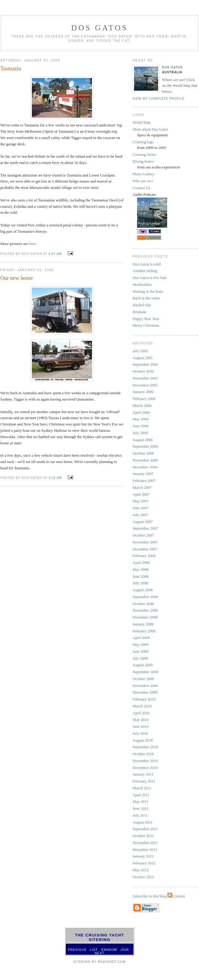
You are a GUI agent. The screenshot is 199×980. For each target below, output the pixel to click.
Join (125, 950)
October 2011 (143, 836)
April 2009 (141, 638)
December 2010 (145, 768)
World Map (141, 122)
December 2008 (145, 617)
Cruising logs (143, 142)
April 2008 (141, 563)
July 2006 (140, 433)
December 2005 (145, 385)
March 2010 (142, 706)
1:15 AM (55, 478)
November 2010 (145, 761)
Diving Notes (143, 161)
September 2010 (145, 747)
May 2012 (141, 870)
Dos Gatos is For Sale (150, 278)
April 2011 (141, 795)
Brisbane (139, 312)
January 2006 (143, 392)
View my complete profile (159, 99)
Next (99, 953)
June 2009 (141, 651)
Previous (77, 950)
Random (109, 950)
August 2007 (143, 522)
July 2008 (140, 583)
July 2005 (140, 351)
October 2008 (143, 604)
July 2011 (140, 815)
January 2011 (143, 774)
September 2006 (145, 446)
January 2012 (143, 856)
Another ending (145, 271)
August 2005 (143, 358)
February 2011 (144, 781)
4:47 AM (55, 254)
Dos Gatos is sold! (147, 264)
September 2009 (145, 672)
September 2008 (145, 597)
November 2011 (145, 843)
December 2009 (145, 692)
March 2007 (142, 487)
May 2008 (141, 569)
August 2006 (143, 440)
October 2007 (143, 535)
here (32, 244)
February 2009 (144, 631)
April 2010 (141, 713)
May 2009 (141, 644)
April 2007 (141, 494)
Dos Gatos (172, 67)
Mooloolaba (142, 284)
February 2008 (144, 556)
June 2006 (141, 426)
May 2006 (141, 419)
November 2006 (145, 460)
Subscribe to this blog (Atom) (159, 896)
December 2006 (145, 467)
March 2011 (142, 788)
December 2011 (145, 850)
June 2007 (141, 508)
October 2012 (143, 877)
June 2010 (141, 726)
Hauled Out (142, 305)
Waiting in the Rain (148, 291)
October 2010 (143, 754)
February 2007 (144, 481)
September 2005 (145, 364)
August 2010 (143, 740)
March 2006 (142, 405)
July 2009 (140, 658)
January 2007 (143, 474)
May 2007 (141, 501)
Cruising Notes (144, 154)
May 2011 (141, 802)
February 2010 (144, 699)
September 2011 (145, 829)
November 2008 (145, 610)
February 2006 (144, 399)
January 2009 (143, 624)
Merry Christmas (146, 325)
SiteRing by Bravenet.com (100, 962)
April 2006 (141, 412)
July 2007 (140, 515)
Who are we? (143, 181)
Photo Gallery (144, 174)
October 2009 (143, 679)
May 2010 (141, 720)
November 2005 (145, 378)
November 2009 (145, 686)
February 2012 (144, 863)
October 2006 (143, 453)
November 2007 (145, 542)
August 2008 (143, 590)
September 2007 (145, 528)
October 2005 (143, 371)
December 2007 (145, 549)
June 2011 (141, 808)
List (94, 950)
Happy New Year (146, 319)
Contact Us (141, 188)
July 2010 (140, 733)
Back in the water (146, 298)
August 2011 (142, 822)
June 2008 (141, 576)
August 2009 (143, 665)
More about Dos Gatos (150, 129)
